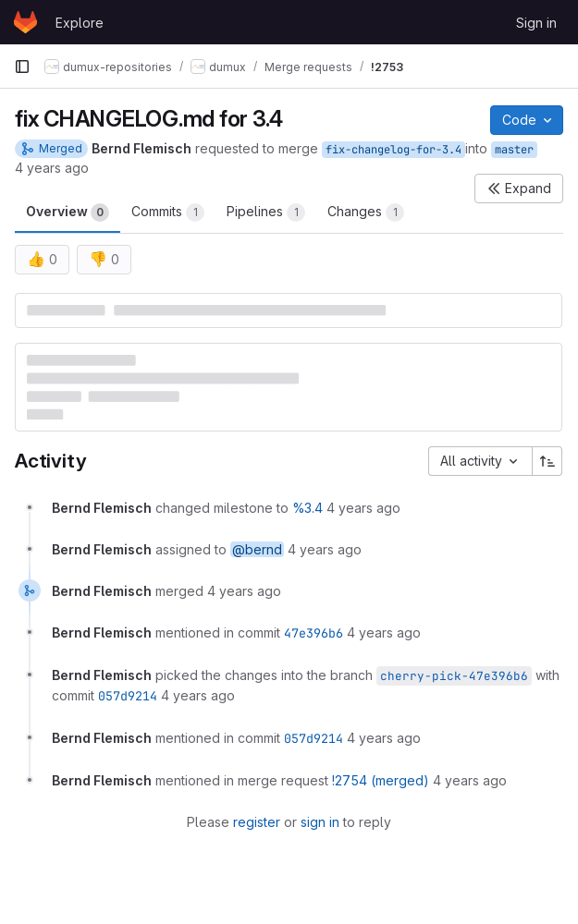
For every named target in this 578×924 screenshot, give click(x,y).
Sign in (536, 23)
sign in (320, 822)
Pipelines (266, 213)
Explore (80, 23)
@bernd (257, 549)
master (514, 150)
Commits (168, 213)
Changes (366, 213)
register (257, 822)
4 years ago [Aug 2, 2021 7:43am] (52, 168)
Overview (68, 213)
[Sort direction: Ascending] (547, 461)
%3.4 (307, 508)
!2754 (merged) (381, 780)
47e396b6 (314, 633)
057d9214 (128, 696)
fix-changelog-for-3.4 (394, 150)
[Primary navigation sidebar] (22, 67)
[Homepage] (25, 22)
